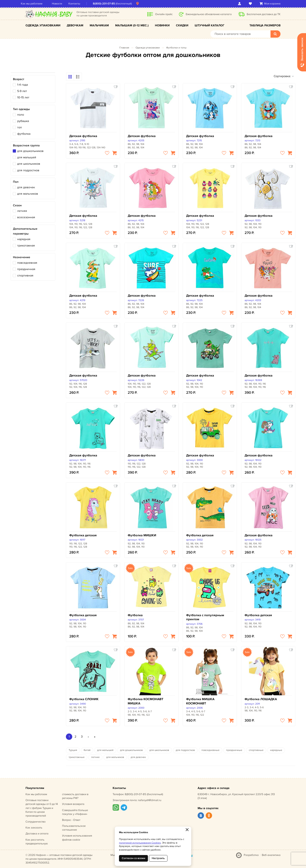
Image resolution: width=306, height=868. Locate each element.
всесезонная (26, 217)
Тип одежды (21, 109)
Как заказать (34, 828)
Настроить (158, 858)
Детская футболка (83, 136)
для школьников (29, 164)
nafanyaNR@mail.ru (150, 800)
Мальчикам (99, 25)
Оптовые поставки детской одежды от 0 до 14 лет (42, 808)
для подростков (28, 170)
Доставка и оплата (37, 834)
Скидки (182, 25)
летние (95, 757)
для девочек (26, 187)
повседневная (27, 263)
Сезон (17, 205)
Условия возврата (73, 804)
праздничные (234, 750)
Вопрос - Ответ (71, 820)
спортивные (256, 750)
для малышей (27, 157)
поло (21, 115)
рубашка (23, 121)
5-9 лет (22, 91)
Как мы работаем (36, 4)
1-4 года (23, 85)
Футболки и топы (176, 48)
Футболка (135, 615)
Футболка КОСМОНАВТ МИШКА (146, 701)
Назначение (22, 257)
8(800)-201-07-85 (109, 4)
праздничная (26, 269)
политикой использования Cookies (140, 843)
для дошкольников (30, 151)
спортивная (25, 275)
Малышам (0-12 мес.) (132, 25)
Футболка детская (83, 535)
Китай (87, 750)
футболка (24, 134)
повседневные (210, 750)
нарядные (276, 750)
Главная (124, 48)
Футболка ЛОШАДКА (261, 699)
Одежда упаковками (43, 25)
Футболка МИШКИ (142, 535)
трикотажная (26, 246)
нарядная (24, 239)
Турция (73, 750)
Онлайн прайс (164, 14)
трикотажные (77, 757)
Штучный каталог (210, 25)
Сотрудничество (35, 822)
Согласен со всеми (133, 858)
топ (20, 127)
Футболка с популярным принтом (205, 617)
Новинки (162, 25)
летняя (22, 211)
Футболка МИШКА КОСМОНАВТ (200, 701)
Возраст (19, 79)
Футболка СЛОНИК (84, 699)
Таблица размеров (265, 25)
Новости (62, 4)
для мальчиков (28, 194)
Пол (16, 182)
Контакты (79, 4)
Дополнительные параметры (25, 231)
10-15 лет (23, 97)
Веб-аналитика (271, 855)
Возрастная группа (26, 145)
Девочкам (75, 25)
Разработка (251, 855)
